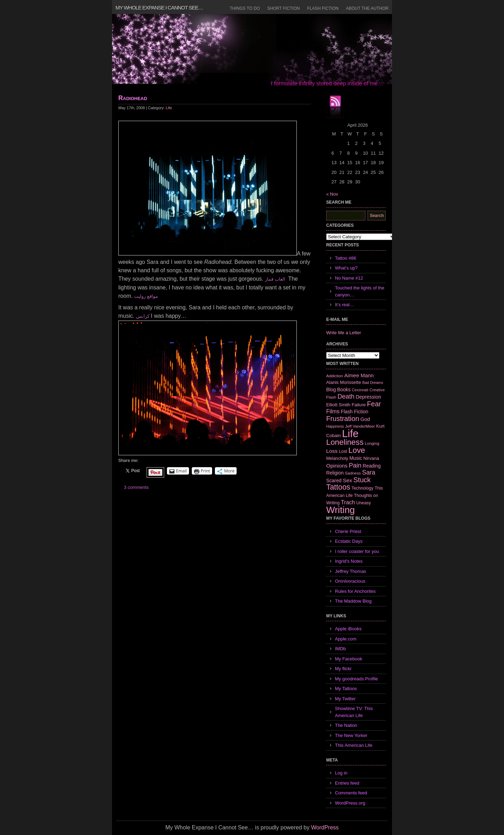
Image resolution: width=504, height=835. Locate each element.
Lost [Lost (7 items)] (343, 451)
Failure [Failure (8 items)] (359, 405)
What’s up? (346, 268)
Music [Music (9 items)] (356, 458)
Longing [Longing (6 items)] (372, 443)
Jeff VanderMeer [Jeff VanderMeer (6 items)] (360, 426)
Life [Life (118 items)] (350, 433)
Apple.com (346, 639)
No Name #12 (349, 278)
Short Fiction (284, 8)
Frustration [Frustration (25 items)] (343, 419)
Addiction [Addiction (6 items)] (335, 376)
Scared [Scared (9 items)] (334, 480)
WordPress (325, 827)
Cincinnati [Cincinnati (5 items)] (360, 390)
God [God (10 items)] (365, 419)
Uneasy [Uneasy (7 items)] (364, 503)
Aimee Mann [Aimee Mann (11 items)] (359, 375)
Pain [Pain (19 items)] (355, 465)
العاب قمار (275, 279)
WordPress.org (350, 803)
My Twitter (345, 699)
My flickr (343, 669)
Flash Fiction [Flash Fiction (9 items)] (355, 412)
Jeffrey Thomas (351, 571)
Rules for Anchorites (355, 591)
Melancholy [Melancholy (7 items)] (337, 458)
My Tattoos (346, 689)
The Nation (346, 725)
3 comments (136, 487)
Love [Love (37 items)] (357, 450)
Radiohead (133, 98)
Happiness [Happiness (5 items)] (335, 426)
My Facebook (349, 659)
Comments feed (351, 793)
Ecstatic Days (349, 541)
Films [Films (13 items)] (333, 411)
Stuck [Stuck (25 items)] (362, 480)
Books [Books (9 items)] (344, 390)
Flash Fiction (323, 8)
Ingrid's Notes (349, 561)
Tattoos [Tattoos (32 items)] (338, 487)
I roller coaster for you (357, 551)
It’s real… (345, 305)
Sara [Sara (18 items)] (369, 472)
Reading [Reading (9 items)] (372, 466)
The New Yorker (351, 735)
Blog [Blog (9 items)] (331, 390)
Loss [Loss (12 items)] (332, 451)
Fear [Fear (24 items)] (374, 404)
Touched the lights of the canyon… (360, 291)
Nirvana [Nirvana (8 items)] (371, 458)
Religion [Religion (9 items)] (335, 473)
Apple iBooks (348, 629)
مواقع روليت (146, 296)
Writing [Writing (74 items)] (341, 510)
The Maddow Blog (353, 601)
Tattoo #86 (346, 258)
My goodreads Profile (356, 679)
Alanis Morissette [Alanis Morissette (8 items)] (344, 382)
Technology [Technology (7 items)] (362, 488)
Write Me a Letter (344, 333)
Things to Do (245, 8)
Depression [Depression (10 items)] (368, 397)
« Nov (332, 194)
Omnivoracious (350, 581)
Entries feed (347, 783)
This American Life (354, 745)
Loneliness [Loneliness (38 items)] (345, 442)
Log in (341, 773)
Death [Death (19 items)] (346, 397)
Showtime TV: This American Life (354, 712)
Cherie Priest (348, 531)
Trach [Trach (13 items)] (348, 502)
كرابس (143, 316)
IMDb (340, 649)
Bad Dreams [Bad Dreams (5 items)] (373, 383)
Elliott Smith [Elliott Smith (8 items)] (338, 405)
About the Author (367, 8)
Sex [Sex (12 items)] (347, 480)
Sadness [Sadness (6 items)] (353, 473)
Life (169, 108)
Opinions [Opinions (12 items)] (337, 466)
